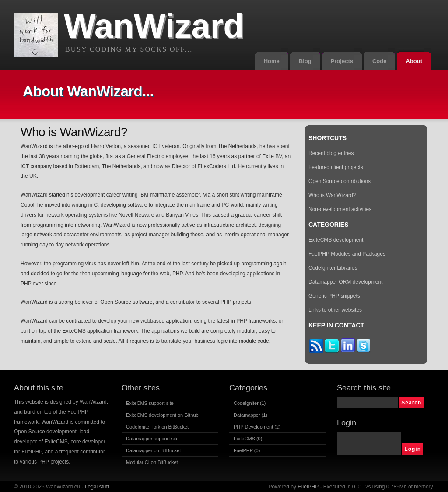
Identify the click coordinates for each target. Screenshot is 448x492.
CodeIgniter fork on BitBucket (157, 427)
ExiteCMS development (336, 240)
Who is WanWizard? (332, 195)
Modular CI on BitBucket (152, 462)
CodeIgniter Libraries (333, 268)
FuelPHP (308, 487)
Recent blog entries (331, 153)
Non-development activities (340, 209)
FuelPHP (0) (247, 450)
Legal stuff (97, 487)
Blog (305, 61)
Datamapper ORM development (345, 282)
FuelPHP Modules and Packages (347, 254)
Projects (342, 61)
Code (380, 61)
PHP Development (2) (257, 427)
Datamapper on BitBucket (153, 450)
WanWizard (154, 26)
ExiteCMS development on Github (162, 415)
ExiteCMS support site (150, 403)
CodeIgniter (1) (250, 403)
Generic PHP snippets (334, 296)
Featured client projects (336, 167)
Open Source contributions (339, 181)
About (414, 61)
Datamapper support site (152, 439)
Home (272, 61)
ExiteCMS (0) (248, 439)
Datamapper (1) (250, 415)
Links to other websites (335, 310)
